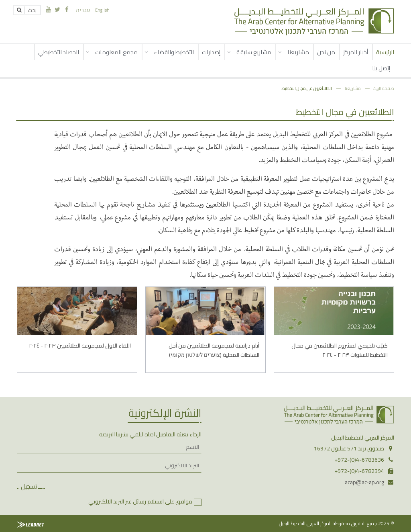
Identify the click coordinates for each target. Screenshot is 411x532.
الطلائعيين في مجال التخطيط (307, 88)
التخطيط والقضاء (174, 52)
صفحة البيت (384, 88)
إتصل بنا (381, 68)
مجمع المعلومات (116, 52)
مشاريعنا (298, 52)
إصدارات (211, 52)
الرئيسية (385, 52)
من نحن (326, 52)
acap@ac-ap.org (364, 482)
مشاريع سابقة (254, 52)
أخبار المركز (356, 52)
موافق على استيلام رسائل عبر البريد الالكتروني (140, 501)
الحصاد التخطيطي (59, 52)
